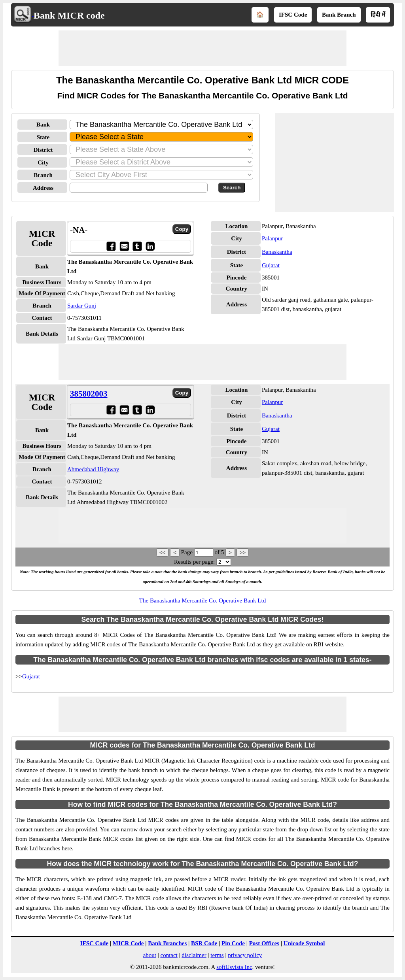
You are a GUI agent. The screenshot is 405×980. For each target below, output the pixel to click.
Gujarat (271, 265)
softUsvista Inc (234, 967)
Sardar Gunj (82, 306)
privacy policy (245, 955)
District (43, 150)
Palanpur (272, 238)
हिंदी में (378, 15)
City (43, 162)
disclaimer (194, 955)
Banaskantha (277, 252)
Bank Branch (339, 15)
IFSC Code (293, 15)
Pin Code (233, 943)
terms (217, 955)
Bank (43, 125)
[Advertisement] (202, 48)
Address (43, 188)
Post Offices (264, 943)
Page (188, 552)
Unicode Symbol (304, 943)
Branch (43, 175)
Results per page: (194, 562)
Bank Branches (167, 943)
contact (169, 955)
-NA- (79, 230)
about (150, 955)
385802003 (89, 394)
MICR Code (128, 943)
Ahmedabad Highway (93, 469)
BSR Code (204, 943)
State (43, 137)
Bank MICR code (69, 15)
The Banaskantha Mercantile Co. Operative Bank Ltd (202, 600)
